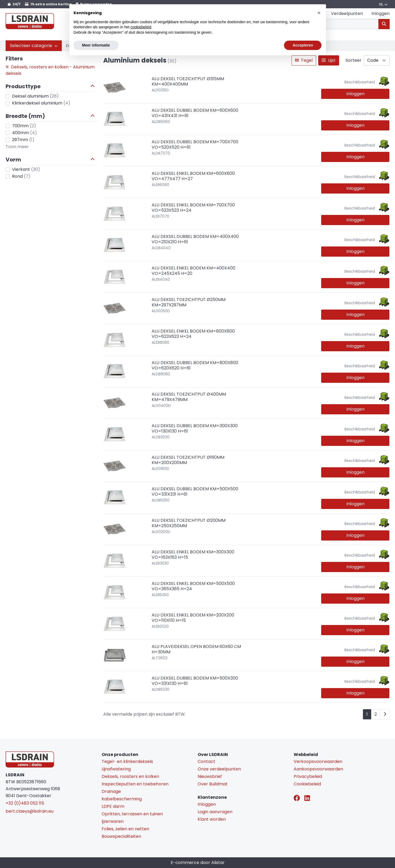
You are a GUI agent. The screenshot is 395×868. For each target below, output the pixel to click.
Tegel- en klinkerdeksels (127, 761)
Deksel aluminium (35, 96)
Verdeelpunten (347, 13)
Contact (206, 761)
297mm (23, 140)
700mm (24, 126)
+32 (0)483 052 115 (25, 803)
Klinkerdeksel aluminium (41, 103)
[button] (34, 46)
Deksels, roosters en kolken (130, 776)
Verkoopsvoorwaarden (318, 761)
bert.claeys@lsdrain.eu (30, 811)
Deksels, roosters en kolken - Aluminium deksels (50, 70)
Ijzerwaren (113, 821)
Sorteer (354, 60)
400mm (24, 133)
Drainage (111, 791)
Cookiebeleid (307, 784)
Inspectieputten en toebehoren (135, 784)
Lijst (329, 60)
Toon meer (17, 147)
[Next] (385, 714)
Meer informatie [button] (96, 45)
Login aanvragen (215, 812)
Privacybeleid (308, 776)
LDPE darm (113, 806)
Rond (21, 176)
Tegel (304, 60)
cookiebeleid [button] (141, 27)
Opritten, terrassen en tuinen (132, 814)
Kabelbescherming (122, 799)
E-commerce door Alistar (198, 863)
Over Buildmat (213, 784)
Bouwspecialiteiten (121, 836)
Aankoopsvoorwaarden (318, 769)
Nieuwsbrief (210, 776)
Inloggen (355, 94)
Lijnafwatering (116, 769)
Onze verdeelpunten (219, 769)
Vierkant (26, 169)
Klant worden (212, 819)
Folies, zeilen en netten (125, 829)
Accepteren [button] (303, 45)
